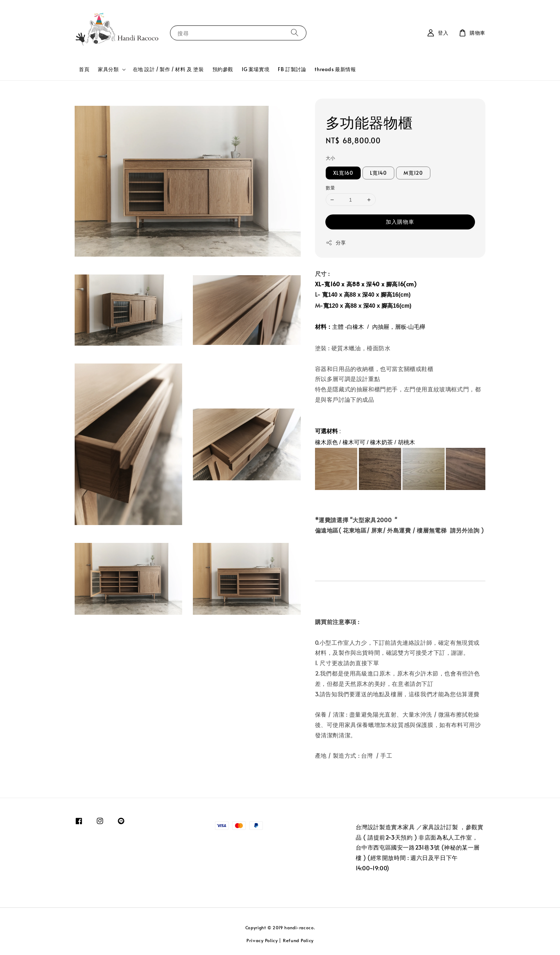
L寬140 (378, 173)
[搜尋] (295, 33)
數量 (331, 188)
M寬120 (413, 173)
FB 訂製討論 (292, 69)
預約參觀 (223, 69)
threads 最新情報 (335, 69)
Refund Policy (298, 940)
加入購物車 (400, 221)
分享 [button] (336, 243)
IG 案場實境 (256, 69)
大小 (331, 158)
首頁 (84, 69)
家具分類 (108, 69)
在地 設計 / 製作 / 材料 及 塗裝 (168, 69)
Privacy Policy (262, 940)
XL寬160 (343, 173)
